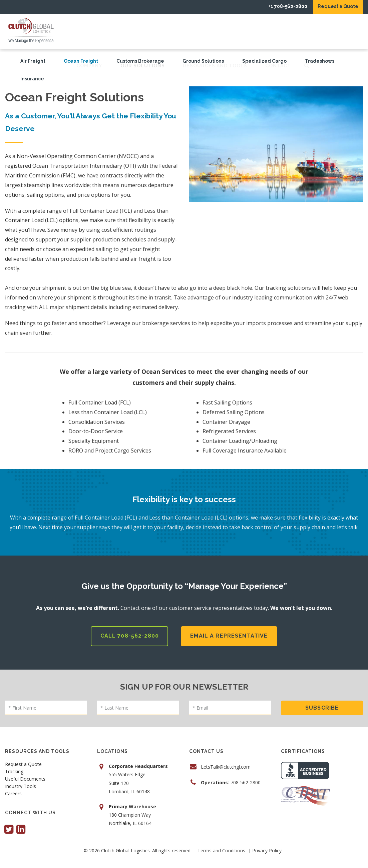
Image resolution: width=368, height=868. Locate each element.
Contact (332, 31)
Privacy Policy (267, 847)
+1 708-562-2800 (274, 6)
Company (143, 31)
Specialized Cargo (264, 61)
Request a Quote (334, 6)
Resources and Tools (269, 31)
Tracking (14, 769)
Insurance (32, 79)
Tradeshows (320, 61)
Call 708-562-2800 (128, 632)
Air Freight (33, 61)
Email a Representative (230, 632)
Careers (13, 791)
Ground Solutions (203, 61)
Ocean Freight (81, 61)
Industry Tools (21, 783)
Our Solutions (196, 31)
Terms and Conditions (221, 847)
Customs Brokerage (140, 61)
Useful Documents (25, 776)
